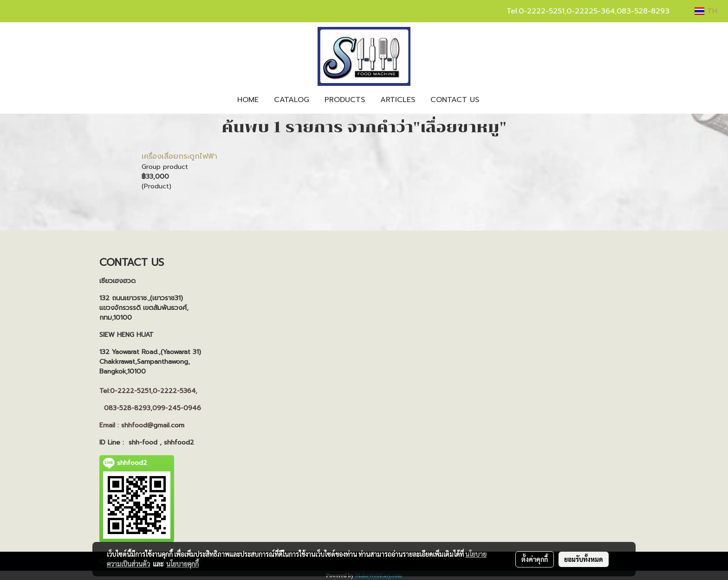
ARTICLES (398, 100)
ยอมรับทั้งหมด (584, 559)
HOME (248, 100)
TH (706, 11)
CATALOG (292, 100)
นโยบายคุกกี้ (182, 564)
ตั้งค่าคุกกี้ (535, 559)
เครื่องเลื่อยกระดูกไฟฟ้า (179, 156)
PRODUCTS (345, 100)
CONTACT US (455, 100)
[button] (495, 100)
